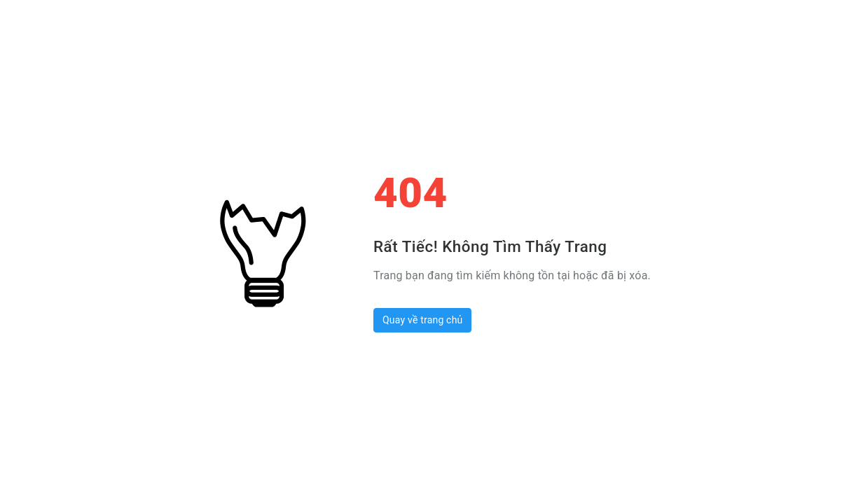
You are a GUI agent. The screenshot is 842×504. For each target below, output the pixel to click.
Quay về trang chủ (422, 320)
